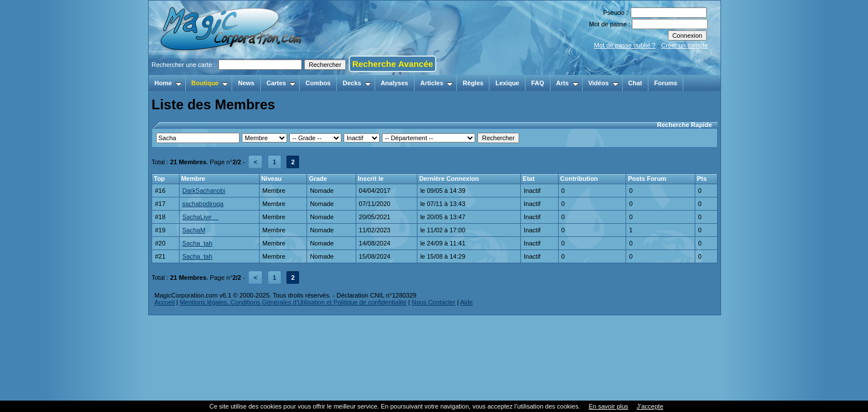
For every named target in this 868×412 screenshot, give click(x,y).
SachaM (194, 230)
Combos (318, 83)
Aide (467, 302)
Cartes (281, 83)
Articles (437, 83)
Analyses (395, 83)
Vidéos (604, 83)
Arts (568, 83)
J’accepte (650, 406)
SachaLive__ (201, 217)
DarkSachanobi (204, 191)
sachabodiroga (203, 204)
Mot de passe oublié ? (625, 45)
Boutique (210, 83)
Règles (473, 83)
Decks (357, 83)
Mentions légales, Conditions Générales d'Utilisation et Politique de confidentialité (293, 302)
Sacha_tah (198, 243)
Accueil (164, 302)
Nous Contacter (433, 302)
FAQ (538, 83)
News (246, 83)
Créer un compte (684, 45)
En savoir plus (608, 406)
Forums (666, 83)
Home (168, 83)
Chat (635, 83)
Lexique (507, 83)
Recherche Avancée (393, 64)
